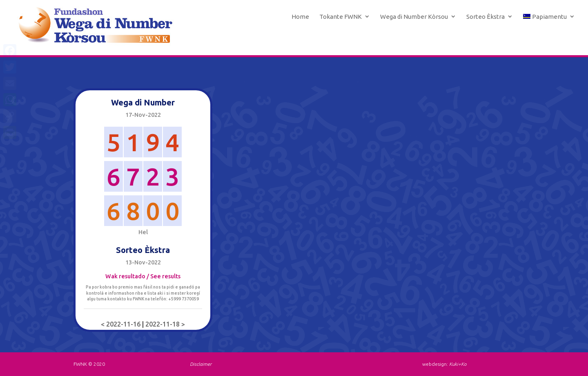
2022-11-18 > (165, 324)
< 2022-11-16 (121, 324)
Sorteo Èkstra (486, 17)
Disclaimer (201, 364)
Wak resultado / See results (143, 276)
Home (300, 17)
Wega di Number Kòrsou (414, 17)
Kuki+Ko (458, 364)
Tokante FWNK (341, 17)
